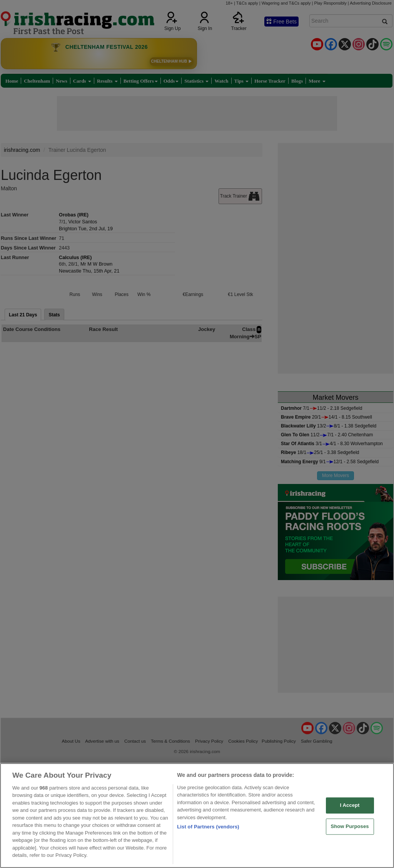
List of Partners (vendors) (208, 827)
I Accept (350, 806)
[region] (197, 816)
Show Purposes (350, 826)
